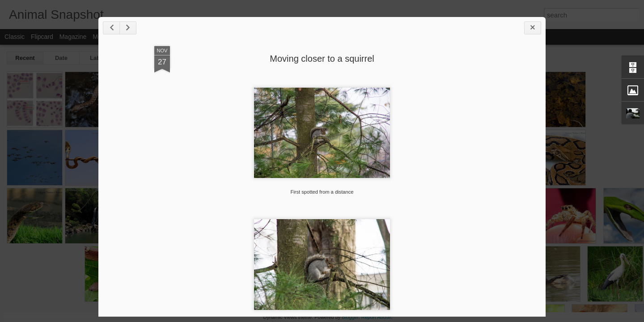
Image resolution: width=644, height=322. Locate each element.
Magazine (73, 37)
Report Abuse (376, 317)
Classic (15, 37)
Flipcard (42, 37)
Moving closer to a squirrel (322, 59)
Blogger (350, 317)
